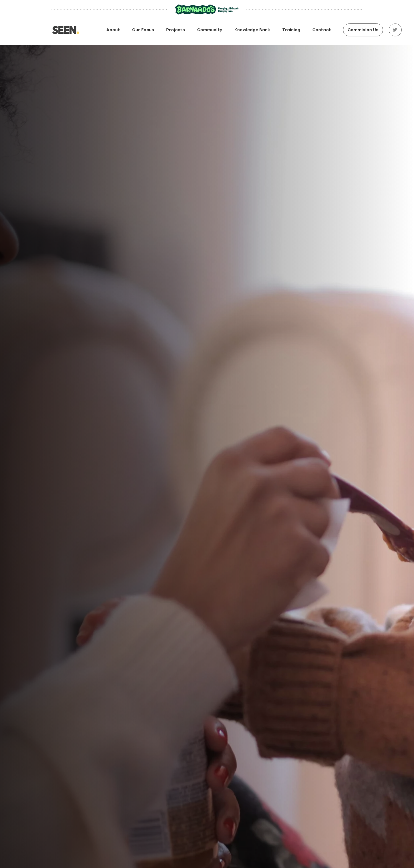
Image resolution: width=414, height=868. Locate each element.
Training (291, 30)
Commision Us (363, 30)
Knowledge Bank (252, 30)
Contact (322, 30)
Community (210, 30)
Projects (176, 30)
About (113, 30)
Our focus (143, 30)
